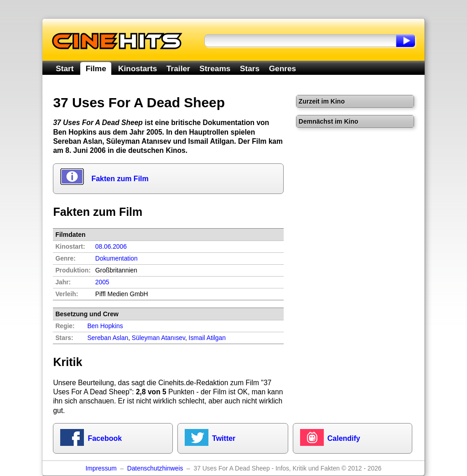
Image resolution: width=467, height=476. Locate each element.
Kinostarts (138, 68)
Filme (96, 68)
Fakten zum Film (120, 179)
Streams (215, 68)
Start (65, 68)
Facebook (105, 438)
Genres (283, 68)
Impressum (101, 468)
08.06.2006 (111, 247)
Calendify (344, 438)
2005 (102, 282)
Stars (250, 68)
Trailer (178, 68)
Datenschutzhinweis (155, 468)
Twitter (224, 438)
